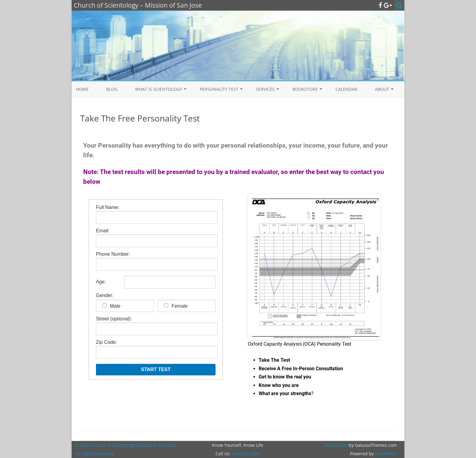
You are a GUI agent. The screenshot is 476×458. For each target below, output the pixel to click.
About (382, 89)
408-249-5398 (246, 454)
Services (265, 89)
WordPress (385, 454)
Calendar (346, 89)
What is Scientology (159, 89)
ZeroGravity (336, 445)
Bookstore (305, 89)
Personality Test (219, 89)
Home (82, 89)
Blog (112, 89)
